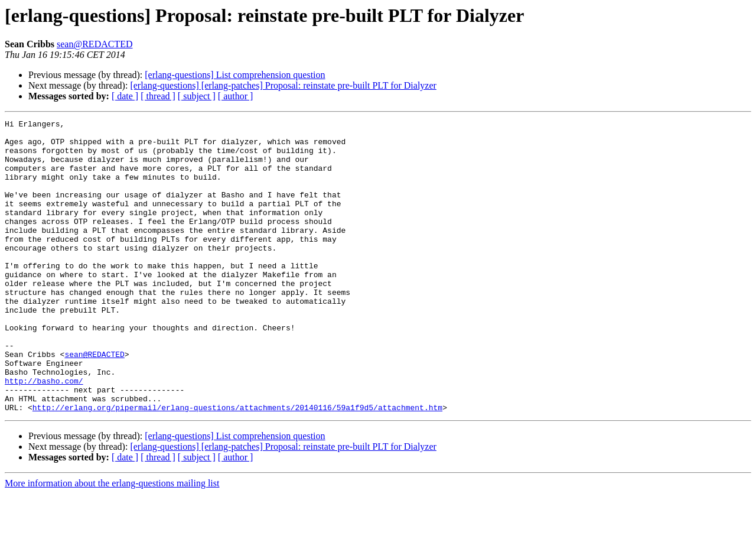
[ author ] (236, 96)
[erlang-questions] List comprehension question (235, 75)
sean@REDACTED (95, 44)
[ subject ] (197, 96)
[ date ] (125, 96)
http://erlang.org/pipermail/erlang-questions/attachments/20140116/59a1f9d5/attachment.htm (237, 466)
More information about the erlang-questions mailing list (112, 542)
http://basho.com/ (44, 434)
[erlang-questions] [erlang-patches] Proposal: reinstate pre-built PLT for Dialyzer (283, 85)
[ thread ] (158, 96)
